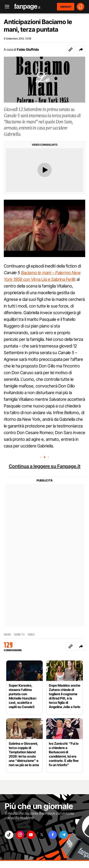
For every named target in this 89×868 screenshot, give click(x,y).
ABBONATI (66, 7)
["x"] (42, 835)
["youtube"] (31, 835)
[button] (81, 50)
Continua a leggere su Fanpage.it (45, 466)
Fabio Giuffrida (28, 49)
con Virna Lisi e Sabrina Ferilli (49, 279)
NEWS (7, 635)
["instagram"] (20, 835)
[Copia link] (70, 50)
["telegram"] (64, 835)
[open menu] (5, 7)
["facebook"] (53, 835)
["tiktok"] (9, 835)
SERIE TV (19, 635)
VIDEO (31, 635)
